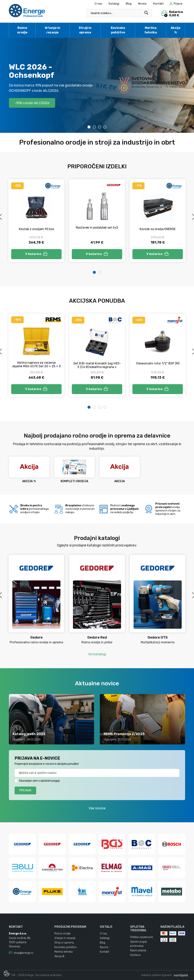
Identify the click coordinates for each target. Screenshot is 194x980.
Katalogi (114, 4)
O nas (98, 4)
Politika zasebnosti (142, 937)
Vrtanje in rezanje (52, 30)
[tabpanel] (97, 85)
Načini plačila (138, 950)
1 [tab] (89, 127)
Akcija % (176, 30)
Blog (129, 4)
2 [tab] (94, 127)
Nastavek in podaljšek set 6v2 (97, 228)
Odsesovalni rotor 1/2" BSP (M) (158, 363)
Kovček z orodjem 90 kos (36, 229)
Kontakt (158, 4)
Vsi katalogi (97, 654)
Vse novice (97, 808)
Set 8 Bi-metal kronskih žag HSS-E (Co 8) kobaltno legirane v (97, 365)
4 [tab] (105, 127)
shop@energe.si (23, 953)
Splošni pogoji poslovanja (138, 944)
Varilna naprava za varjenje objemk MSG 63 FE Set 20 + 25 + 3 (36, 364)
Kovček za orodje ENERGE (158, 229)
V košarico (36, 254)
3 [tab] (100, 127)
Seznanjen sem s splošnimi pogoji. (40, 781)
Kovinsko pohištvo (118, 30)
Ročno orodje (22, 30)
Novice (142, 4)
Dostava (135, 955)
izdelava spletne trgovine (156, 975)
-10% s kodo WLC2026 (32, 103)
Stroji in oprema (85, 30)
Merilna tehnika (151, 30)
